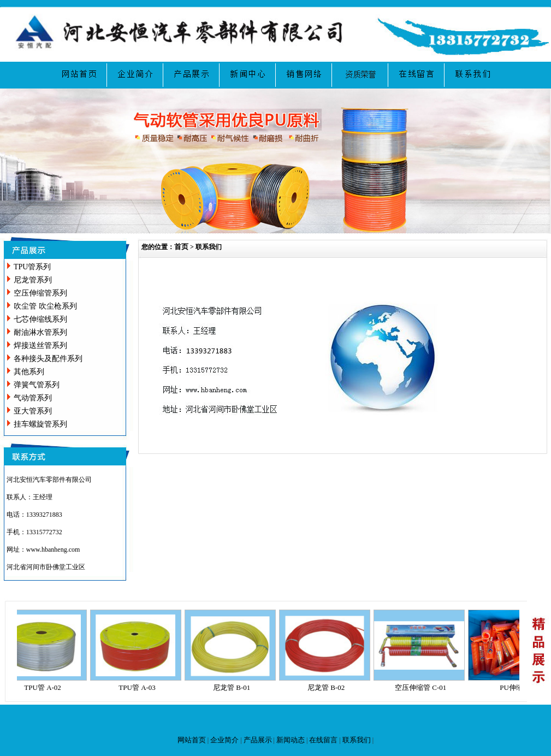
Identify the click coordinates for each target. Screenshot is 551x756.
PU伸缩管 (518, 687)
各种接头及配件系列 (48, 359)
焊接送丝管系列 (40, 345)
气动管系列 (33, 398)
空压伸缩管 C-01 (423, 687)
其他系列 (29, 372)
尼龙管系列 (33, 280)
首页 (181, 247)
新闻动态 (291, 740)
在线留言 (323, 740)
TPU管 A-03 (140, 687)
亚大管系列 (33, 411)
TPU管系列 (32, 267)
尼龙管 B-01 (234, 687)
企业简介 (224, 740)
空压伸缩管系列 (40, 293)
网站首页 (192, 740)
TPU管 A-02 (45, 687)
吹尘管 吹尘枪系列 (45, 306)
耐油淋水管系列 (40, 332)
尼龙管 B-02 (329, 687)
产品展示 (258, 740)
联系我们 (357, 740)
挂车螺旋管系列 (40, 424)
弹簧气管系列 (37, 385)
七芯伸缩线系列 (40, 319)
